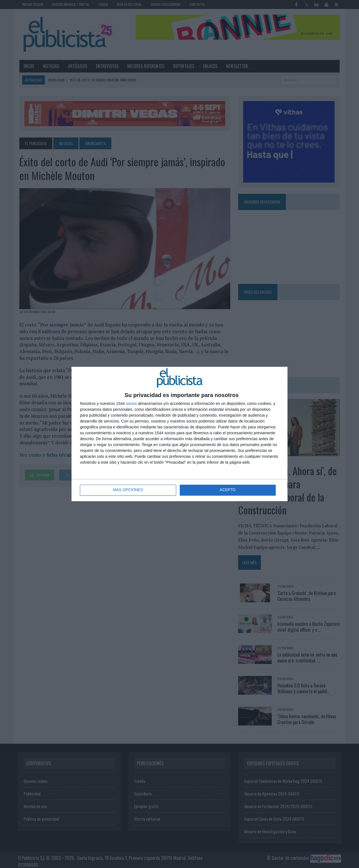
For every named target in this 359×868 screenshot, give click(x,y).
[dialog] (179, 434)
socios (131, 403)
